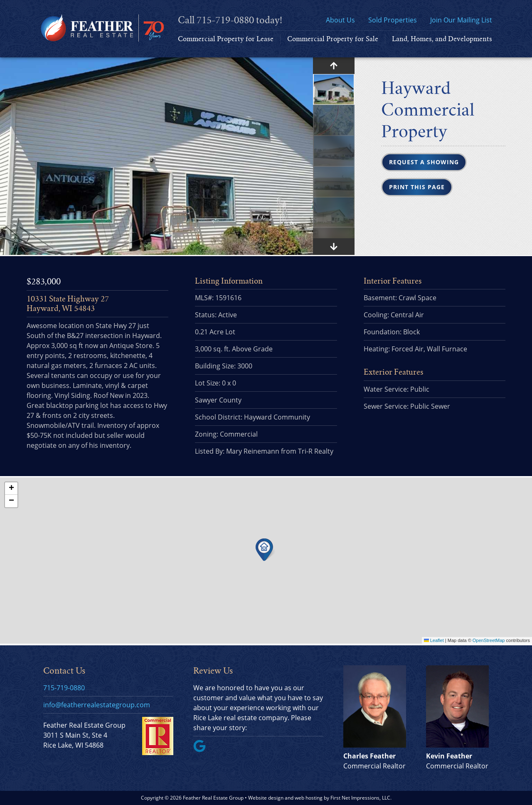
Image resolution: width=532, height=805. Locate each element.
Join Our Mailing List (461, 20)
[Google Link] (203, 750)
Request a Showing (424, 162)
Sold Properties (393, 20)
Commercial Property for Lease (226, 39)
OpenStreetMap (489, 640)
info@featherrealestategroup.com (97, 705)
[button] (265, 550)
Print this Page (417, 187)
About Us (340, 20)
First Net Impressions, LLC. (361, 798)
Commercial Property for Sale (333, 39)
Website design (266, 798)
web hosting (309, 798)
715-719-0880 (225, 20)
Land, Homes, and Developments (442, 39)
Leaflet (434, 640)
